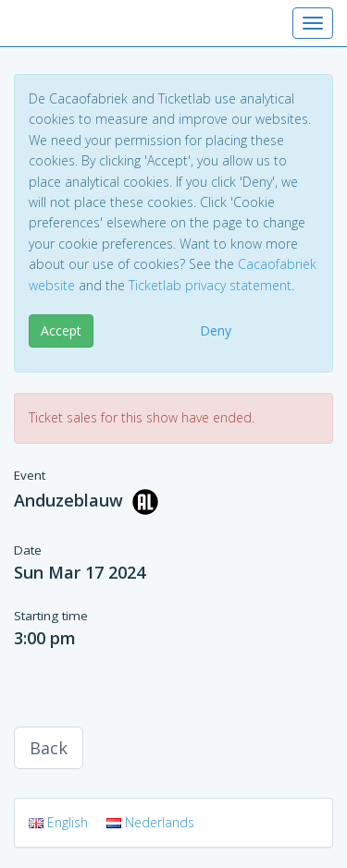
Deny (216, 330)
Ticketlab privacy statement (210, 285)
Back (49, 748)
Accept (61, 330)
